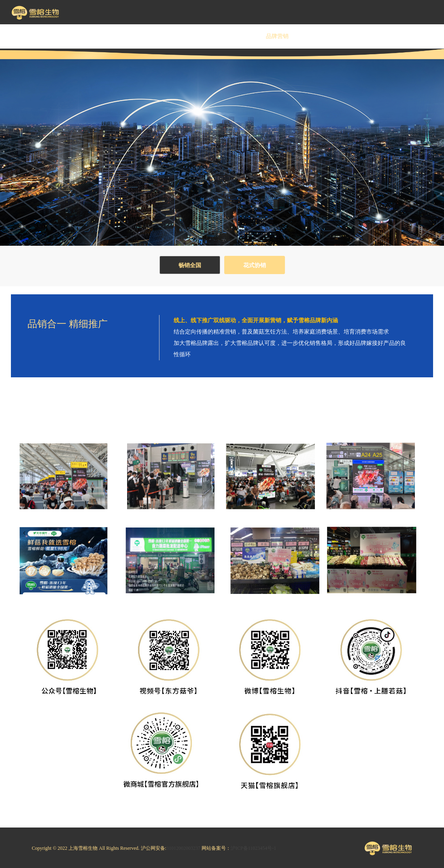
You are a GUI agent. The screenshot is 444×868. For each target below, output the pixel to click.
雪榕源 (188, 36)
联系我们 (411, 36)
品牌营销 (277, 36)
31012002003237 (183, 848)
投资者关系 (322, 36)
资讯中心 (366, 36)
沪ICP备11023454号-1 (253, 848)
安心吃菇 (233, 36)
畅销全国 (190, 265)
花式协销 (255, 265)
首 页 (55, 36)
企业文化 (144, 36)
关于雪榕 (99, 36)
